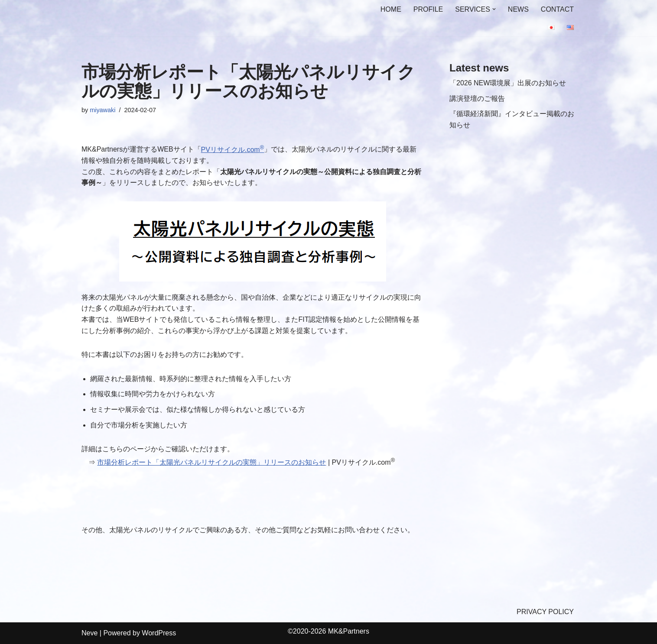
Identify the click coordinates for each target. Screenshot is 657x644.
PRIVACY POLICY (545, 612)
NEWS (518, 9)
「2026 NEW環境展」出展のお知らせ (508, 83)
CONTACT (557, 9)
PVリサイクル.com (233, 150)
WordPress (159, 633)
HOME (391, 9)
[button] (494, 9)
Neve (89, 633)
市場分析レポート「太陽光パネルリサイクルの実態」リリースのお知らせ (211, 462)
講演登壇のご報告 (477, 99)
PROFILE (428, 9)
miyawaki (102, 110)
